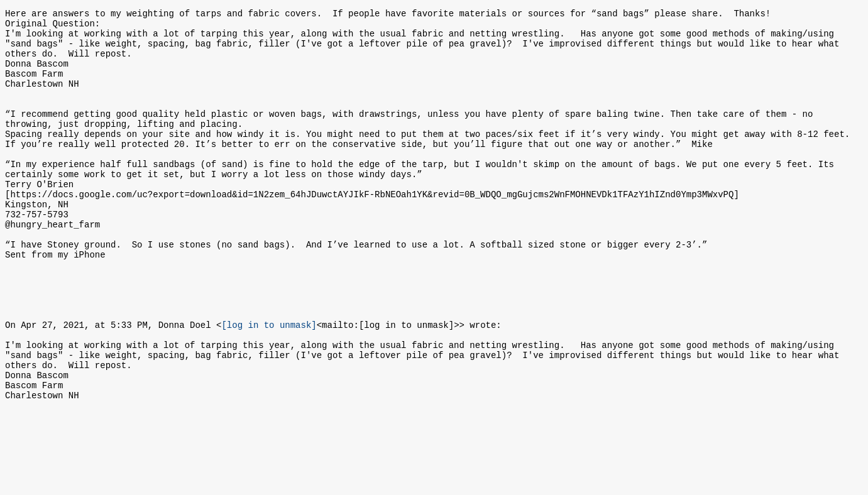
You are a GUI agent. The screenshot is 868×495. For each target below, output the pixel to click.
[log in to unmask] (269, 385)
